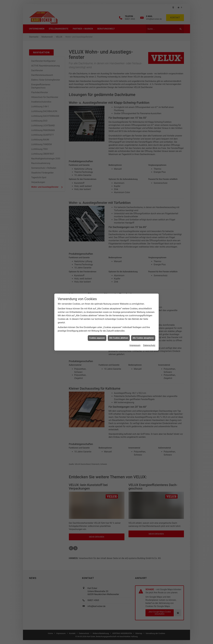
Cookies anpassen (97, 338)
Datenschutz (149, 345)
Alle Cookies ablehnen (119, 338)
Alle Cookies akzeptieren (143, 338)
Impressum (135, 345)
